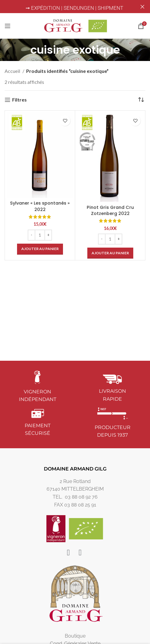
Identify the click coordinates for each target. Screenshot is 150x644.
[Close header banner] (142, 7)
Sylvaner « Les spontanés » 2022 (40, 206)
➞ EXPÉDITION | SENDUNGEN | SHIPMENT (75, 8)
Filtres (19, 100)
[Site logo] (75, 25)
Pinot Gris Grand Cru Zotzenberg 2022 (110, 210)
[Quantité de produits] (40, 235)
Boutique (75, 636)
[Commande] (141, 100)
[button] (40, 249)
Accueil (13, 71)
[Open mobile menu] (8, 26)
